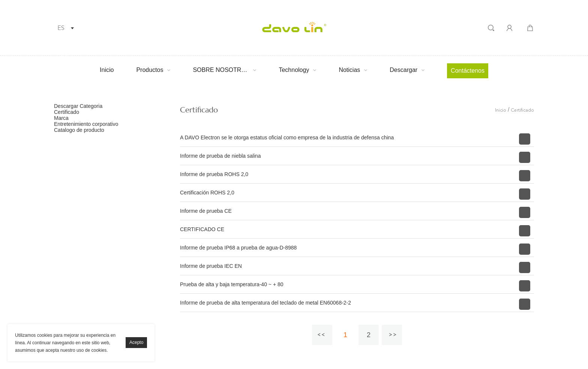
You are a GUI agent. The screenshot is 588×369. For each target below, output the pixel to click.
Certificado (67, 112)
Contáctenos (468, 71)
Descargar (403, 70)
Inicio (107, 70)
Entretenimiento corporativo (86, 124)
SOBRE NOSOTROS (221, 70)
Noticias (349, 70)
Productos (150, 70)
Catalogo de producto (79, 130)
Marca (61, 118)
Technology (294, 70)
